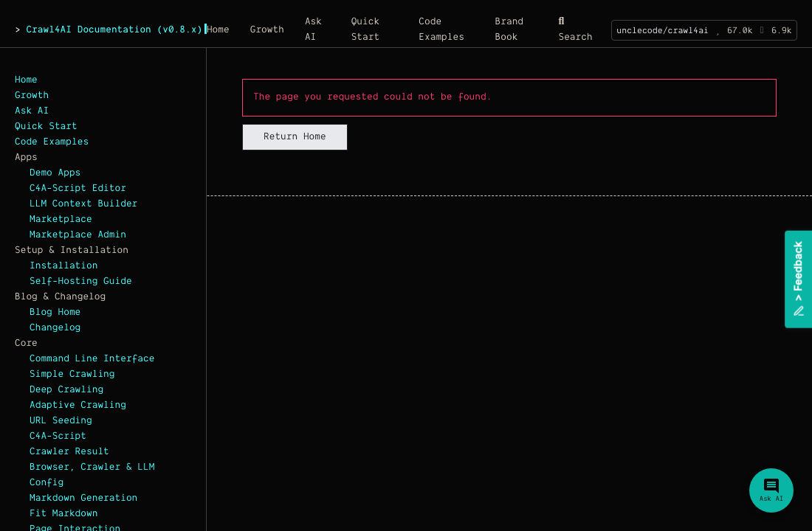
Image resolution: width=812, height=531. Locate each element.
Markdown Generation (83, 499)
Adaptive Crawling (78, 406)
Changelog (55, 328)
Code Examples (52, 142)
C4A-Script (58, 437)
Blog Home (55, 313)
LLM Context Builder (83, 204)
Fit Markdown (63, 514)
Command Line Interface (92, 359)
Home (26, 80)
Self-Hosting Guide (81, 282)
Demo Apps (55, 173)
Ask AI (32, 111)
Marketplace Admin (78, 235)
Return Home (295, 137)
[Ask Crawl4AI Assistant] (771, 490)
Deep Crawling (66, 390)
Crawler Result (69, 452)
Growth (32, 96)
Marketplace (61, 220)
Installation (63, 266)
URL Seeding (61, 421)
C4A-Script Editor (78, 189)
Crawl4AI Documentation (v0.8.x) (114, 30)
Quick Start (46, 127)
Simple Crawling (72, 375)
